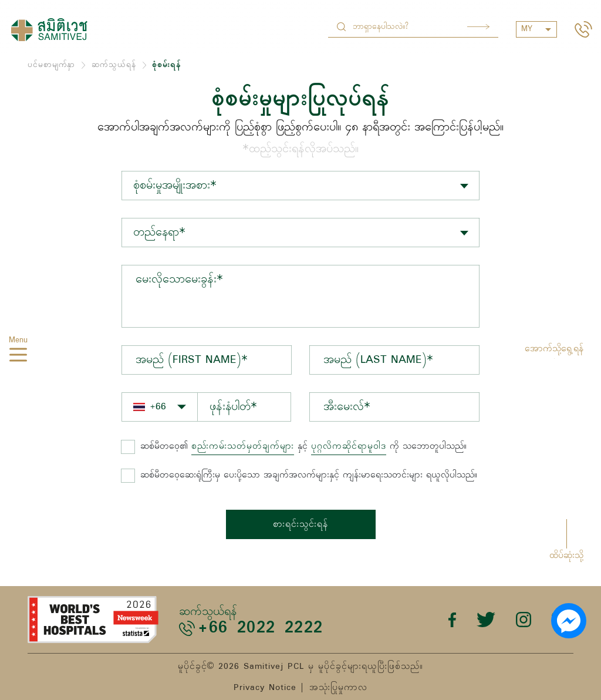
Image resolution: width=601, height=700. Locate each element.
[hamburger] (18, 357)
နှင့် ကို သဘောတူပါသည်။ (303, 446)
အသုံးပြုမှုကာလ (338, 688)
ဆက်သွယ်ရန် (114, 65)
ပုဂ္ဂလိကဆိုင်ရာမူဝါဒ (349, 446)
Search (478, 27)
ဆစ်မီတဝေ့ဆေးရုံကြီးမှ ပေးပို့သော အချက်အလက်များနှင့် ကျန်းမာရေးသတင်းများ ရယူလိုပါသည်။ (309, 475)
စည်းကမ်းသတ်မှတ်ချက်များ (243, 446)
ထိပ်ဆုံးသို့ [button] (566, 556)
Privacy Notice (265, 688)
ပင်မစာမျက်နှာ (51, 65)
